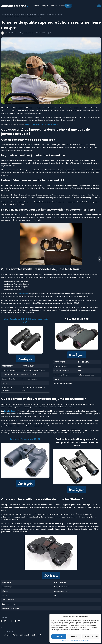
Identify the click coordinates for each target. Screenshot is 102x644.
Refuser (74, 636)
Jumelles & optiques (41, 6)
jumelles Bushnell (11, 411)
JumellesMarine (11, 33)
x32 (39, 439)
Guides (68, 6)
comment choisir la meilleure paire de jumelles (42, 124)
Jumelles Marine (15, 6)
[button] (98, 616)
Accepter (59, 636)
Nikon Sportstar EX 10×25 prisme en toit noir (25, 321)
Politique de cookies (68, 641)
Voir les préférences (91, 636)
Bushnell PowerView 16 (23, 439)
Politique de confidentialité (81, 641)
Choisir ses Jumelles (57, 6)
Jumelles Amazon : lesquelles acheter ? (22, 635)
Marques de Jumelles (26, 33)
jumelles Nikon (23, 294)
